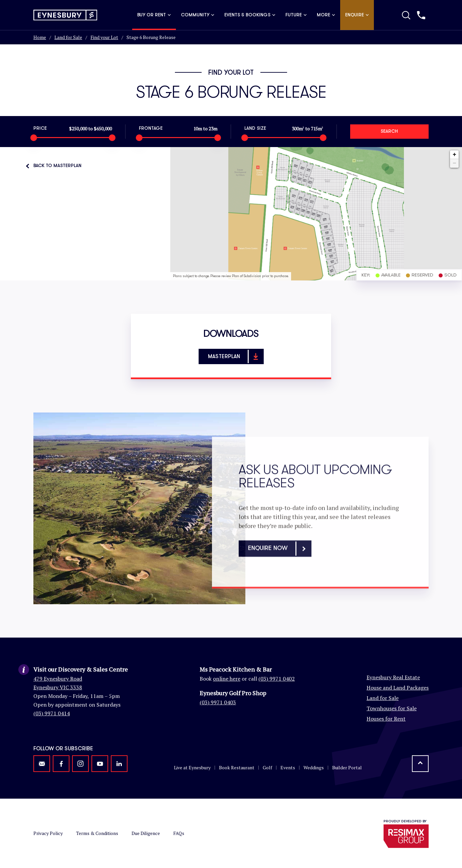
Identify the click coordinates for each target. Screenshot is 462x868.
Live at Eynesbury (192, 767)
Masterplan (235, 356)
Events (288, 767)
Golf (267, 767)
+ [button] (454, 155)
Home (40, 37)
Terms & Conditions (97, 833)
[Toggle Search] (406, 15)
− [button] (454, 163)
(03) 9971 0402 (277, 679)
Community (198, 15)
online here (227, 679)
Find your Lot (104, 37)
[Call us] (421, 15)
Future (296, 15)
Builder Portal (347, 767)
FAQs (179, 833)
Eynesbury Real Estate (393, 677)
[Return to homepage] (65, 15)
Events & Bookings (250, 15)
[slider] (33, 138)
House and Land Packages (398, 688)
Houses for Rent (386, 719)
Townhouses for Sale (392, 708)
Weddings (314, 767)
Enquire (357, 15)
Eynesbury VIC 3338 (58, 687)
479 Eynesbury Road (58, 679)
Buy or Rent (154, 15)
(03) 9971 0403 (218, 702)
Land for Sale (68, 37)
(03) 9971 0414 (52, 713)
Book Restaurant (237, 767)
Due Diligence (146, 833)
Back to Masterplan (57, 166)
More (326, 15)
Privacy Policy (48, 833)
